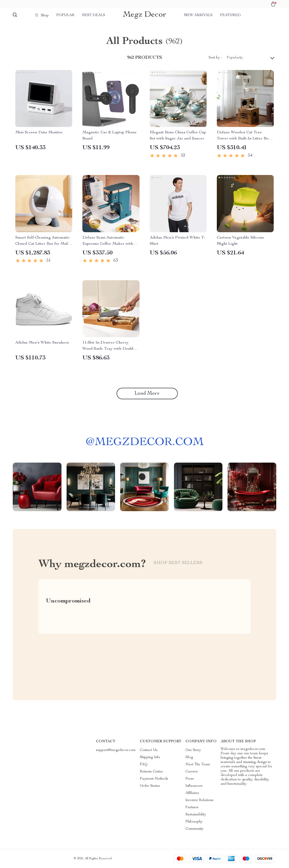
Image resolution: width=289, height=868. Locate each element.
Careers (192, 772)
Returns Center (151, 772)
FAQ (144, 765)
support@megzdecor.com (116, 750)
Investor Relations (199, 800)
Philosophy (194, 822)
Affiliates (192, 793)
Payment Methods (154, 779)
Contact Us (149, 750)
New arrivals (198, 15)
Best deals (94, 15)
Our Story (193, 750)
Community (194, 829)
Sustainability (196, 815)
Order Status (150, 786)
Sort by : (215, 58)
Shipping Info (150, 757)
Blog (189, 757)
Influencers (194, 786)
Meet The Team (198, 765)
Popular (65, 15)
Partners (192, 807)
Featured (230, 15)
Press (190, 779)
